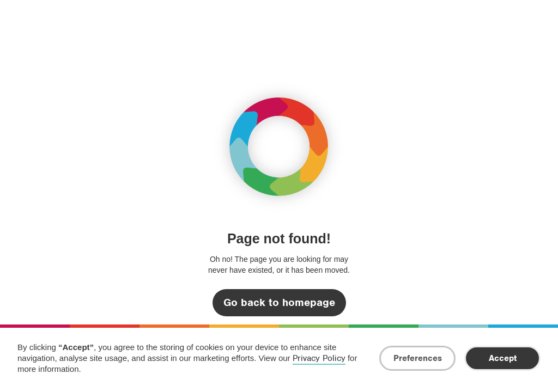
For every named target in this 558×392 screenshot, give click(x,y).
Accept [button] (503, 358)
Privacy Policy (319, 358)
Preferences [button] (418, 358)
